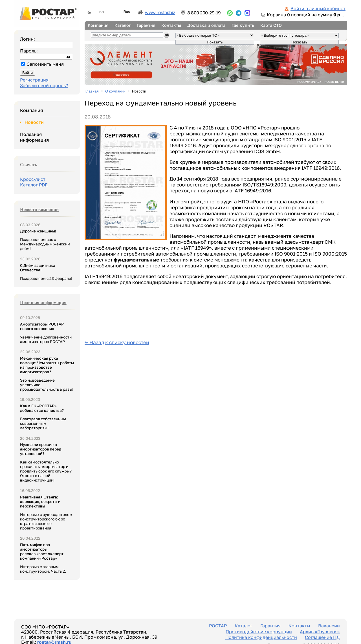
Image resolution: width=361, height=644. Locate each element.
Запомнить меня (45, 64)
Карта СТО (271, 25)
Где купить (243, 25)
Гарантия (146, 25)
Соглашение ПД (322, 637)
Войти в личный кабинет (318, 8)
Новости (34, 122)
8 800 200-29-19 (204, 13)
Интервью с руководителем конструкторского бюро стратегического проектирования (46, 513)
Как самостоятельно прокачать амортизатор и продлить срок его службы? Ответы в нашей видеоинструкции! (46, 462)
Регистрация (34, 80)
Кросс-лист (33, 179)
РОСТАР (218, 626)
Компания (98, 25)
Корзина (276, 15)
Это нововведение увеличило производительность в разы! (47, 374)
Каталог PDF (34, 185)
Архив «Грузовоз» (320, 632)
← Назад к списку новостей (117, 342)
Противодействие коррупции (259, 632)
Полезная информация (34, 137)
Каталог (123, 25)
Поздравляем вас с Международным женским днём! (45, 240)
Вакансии (329, 626)
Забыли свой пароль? (44, 85)
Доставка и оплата (206, 25)
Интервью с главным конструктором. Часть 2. (43, 558)
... (230, 13)
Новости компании (39, 209)
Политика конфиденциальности (261, 637)
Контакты (171, 25)
